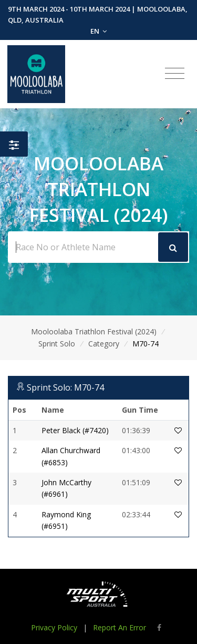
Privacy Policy (54, 627)
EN (98, 31)
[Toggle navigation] (175, 74)
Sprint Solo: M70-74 (65, 387)
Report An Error (120, 627)
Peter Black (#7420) (75, 430)
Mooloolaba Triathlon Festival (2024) (94, 331)
